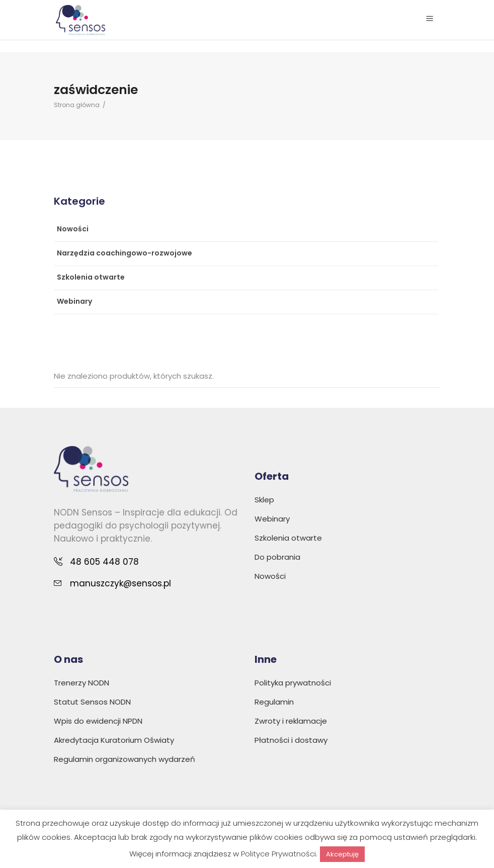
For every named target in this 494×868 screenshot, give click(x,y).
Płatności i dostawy (291, 740)
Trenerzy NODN (81, 683)
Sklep (264, 500)
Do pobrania (277, 557)
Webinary (74, 301)
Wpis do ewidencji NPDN (98, 721)
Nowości (73, 229)
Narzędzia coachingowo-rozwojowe (125, 253)
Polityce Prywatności (278, 854)
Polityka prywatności (293, 683)
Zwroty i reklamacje (291, 721)
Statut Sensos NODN (92, 702)
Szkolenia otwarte (91, 277)
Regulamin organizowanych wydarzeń (125, 759)
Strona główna (77, 105)
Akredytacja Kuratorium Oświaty (114, 740)
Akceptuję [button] (342, 854)
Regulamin (274, 702)
